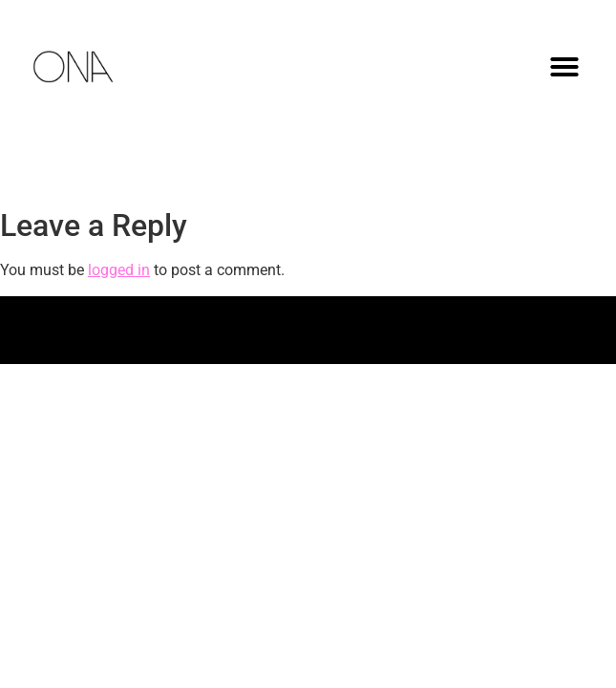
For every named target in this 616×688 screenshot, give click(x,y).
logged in (119, 270)
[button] (564, 67)
